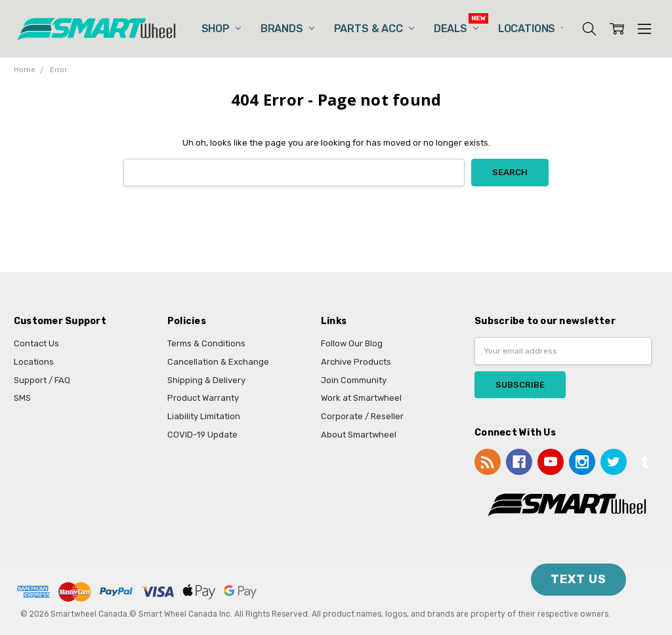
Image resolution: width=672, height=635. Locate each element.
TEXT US (578, 579)
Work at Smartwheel (361, 398)
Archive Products (356, 362)
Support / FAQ (42, 380)
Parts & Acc (374, 29)
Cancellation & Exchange (218, 362)
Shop (221, 29)
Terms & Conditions (206, 343)
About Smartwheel (359, 435)
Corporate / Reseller (362, 416)
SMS (22, 398)
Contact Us (36, 343)
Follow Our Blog (352, 343)
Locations (532, 29)
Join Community (354, 380)
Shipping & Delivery (206, 380)
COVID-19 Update (202, 435)
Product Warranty (203, 398)
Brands (287, 29)
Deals (456, 29)
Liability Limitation (204, 416)
